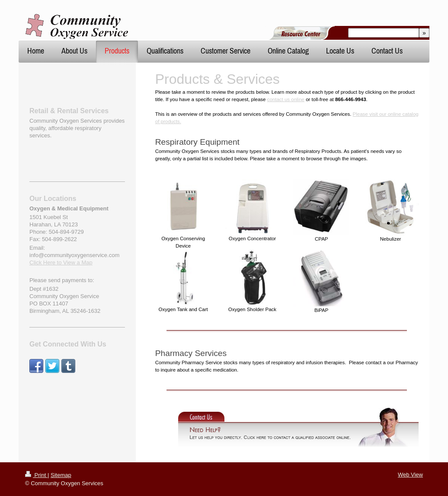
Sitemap (61, 475)
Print (36, 475)
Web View (410, 475)
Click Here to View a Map (61, 262)
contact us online (286, 99)
